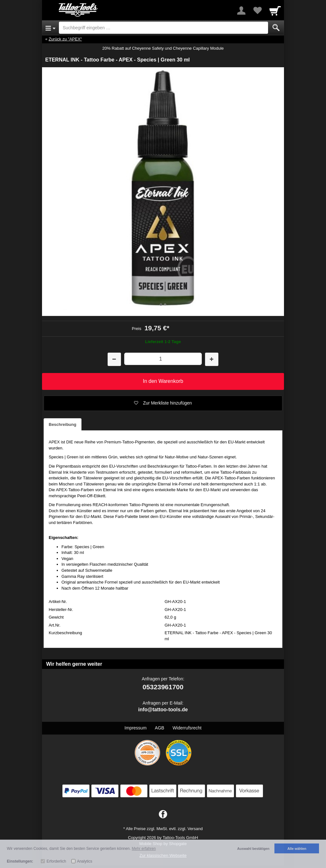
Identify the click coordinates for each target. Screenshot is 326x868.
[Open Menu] (50, 28)
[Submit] (276, 28)
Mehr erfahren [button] (144, 849)
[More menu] (241, 11)
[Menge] (163, 359)
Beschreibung (63, 424)
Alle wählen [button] (297, 849)
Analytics (85, 861)
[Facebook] (163, 814)
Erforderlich (56, 861)
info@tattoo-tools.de (163, 710)
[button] (163, 403)
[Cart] (275, 11)
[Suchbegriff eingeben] (163, 28)
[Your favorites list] (257, 11)
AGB (159, 728)
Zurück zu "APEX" (65, 39)
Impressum (135, 728)
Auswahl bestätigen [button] (253, 849)
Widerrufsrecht (187, 728)
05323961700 (163, 687)
